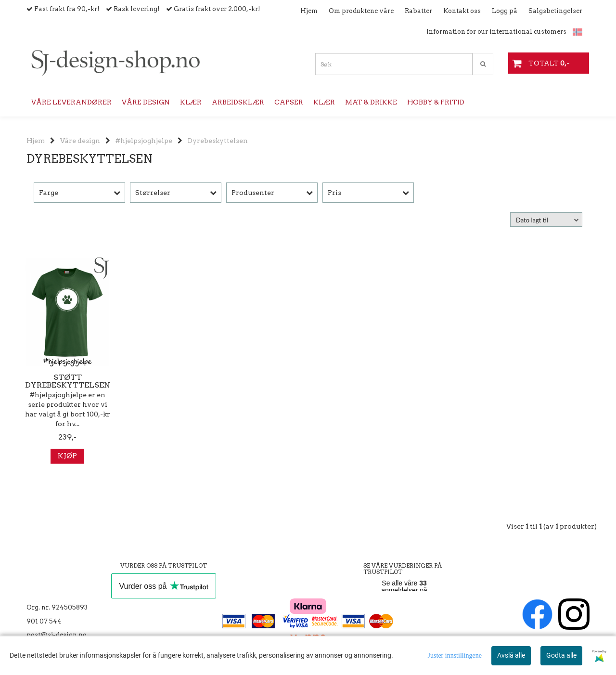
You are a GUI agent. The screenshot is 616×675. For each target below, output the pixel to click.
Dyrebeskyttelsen (218, 141)
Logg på (505, 11)
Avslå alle (511, 655)
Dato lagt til (532, 220)
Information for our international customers (496, 32)
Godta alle (561, 655)
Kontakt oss (462, 11)
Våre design (80, 141)
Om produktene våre (361, 11)
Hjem (309, 11)
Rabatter (418, 11)
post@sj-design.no (57, 635)
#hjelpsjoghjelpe (144, 141)
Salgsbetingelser (555, 11)
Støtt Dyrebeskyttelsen (68, 381)
